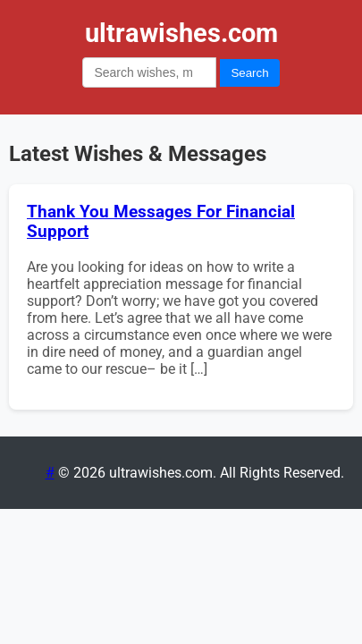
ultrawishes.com (181, 33)
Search (249, 73)
